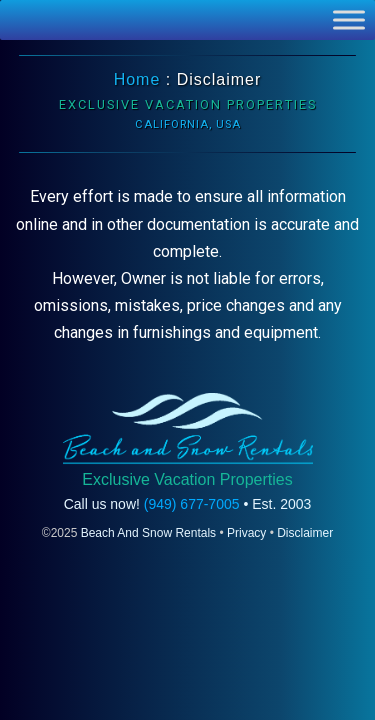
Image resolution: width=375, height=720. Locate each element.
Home (137, 79)
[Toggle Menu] (349, 19)
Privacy (246, 533)
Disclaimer (305, 533)
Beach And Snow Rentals (148, 533)
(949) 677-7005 (192, 504)
